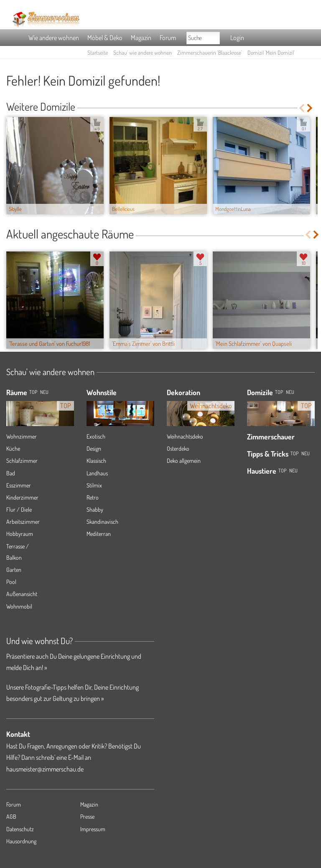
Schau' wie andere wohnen (143, 52)
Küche (13, 448)
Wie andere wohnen (54, 38)
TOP (33, 392)
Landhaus (97, 473)
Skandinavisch (102, 522)
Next (310, 108)
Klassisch (96, 461)
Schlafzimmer (22, 461)
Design (94, 448)
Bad (11, 473)
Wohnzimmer (22, 436)
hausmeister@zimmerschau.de (45, 769)
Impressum (93, 829)
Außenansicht (22, 594)
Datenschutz (20, 829)
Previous (302, 108)
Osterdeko (178, 448)
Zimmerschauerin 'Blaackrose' (210, 52)
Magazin (141, 38)
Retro (93, 497)
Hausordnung (21, 841)
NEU (44, 392)
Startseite (98, 52)
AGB (11, 816)
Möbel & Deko (105, 38)
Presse (87, 816)
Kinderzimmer (22, 497)
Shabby (95, 509)
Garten (14, 570)
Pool (11, 582)
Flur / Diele (19, 509)
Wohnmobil (19, 606)
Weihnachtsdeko (185, 436)
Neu (290, 392)
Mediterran (99, 534)
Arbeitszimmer (23, 522)
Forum (168, 38)
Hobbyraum (20, 534)
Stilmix (94, 485)
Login (237, 38)
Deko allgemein (184, 461)
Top (279, 392)
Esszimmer (19, 485)
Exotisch (96, 436)
